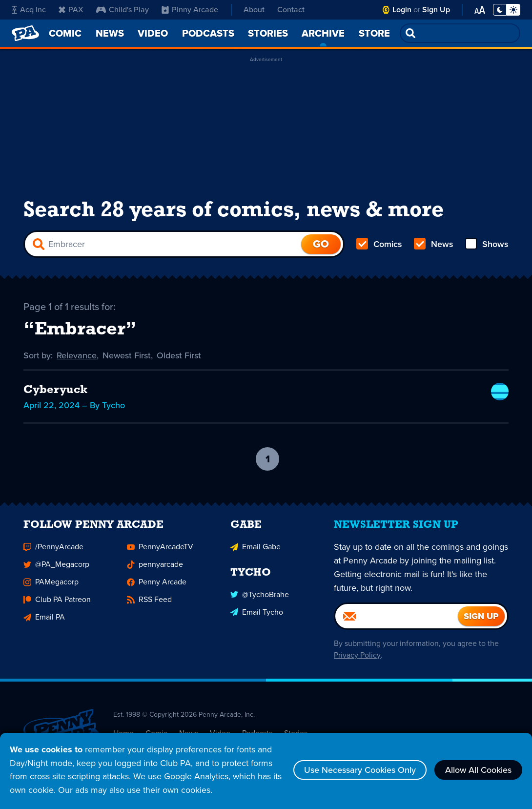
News (434, 244)
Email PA (44, 622)
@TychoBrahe (260, 599)
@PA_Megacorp (56, 569)
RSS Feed (149, 604)
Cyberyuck (56, 391)
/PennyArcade (53, 551)
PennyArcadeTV (160, 551)
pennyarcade (155, 569)
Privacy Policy (357, 660)
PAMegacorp (51, 587)
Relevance (77, 355)
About (254, 10)
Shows (487, 244)
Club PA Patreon (57, 604)
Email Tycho (257, 616)
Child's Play (123, 10)
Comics (379, 244)
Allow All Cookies (478, 770)
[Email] (397, 621)
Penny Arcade (157, 587)
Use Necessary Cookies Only (360, 770)
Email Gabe (256, 551)
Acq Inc (29, 10)
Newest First (127, 355)
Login (402, 10)
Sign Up (436, 10)
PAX (71, 10)
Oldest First (179, 355)
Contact (291, 10)
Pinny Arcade (190, 10)
